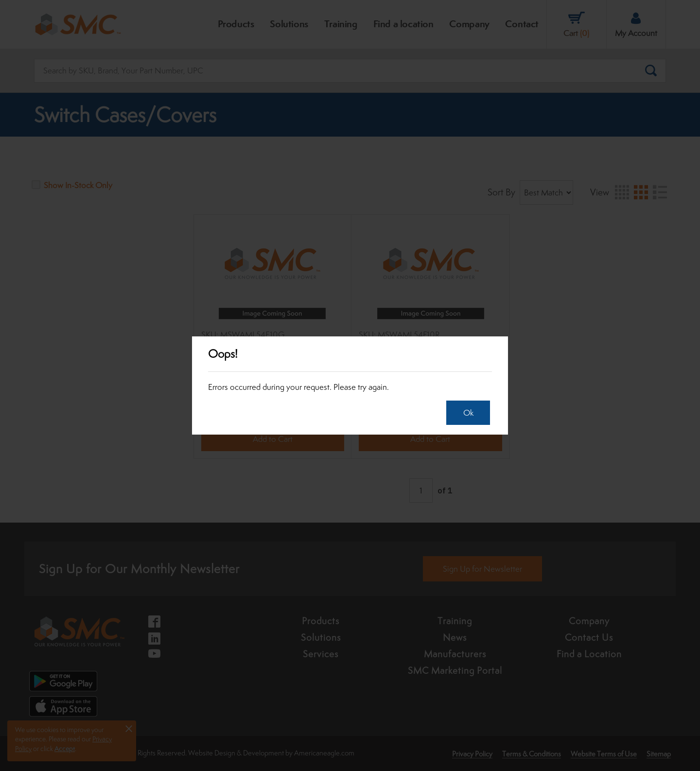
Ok (465, 413)
